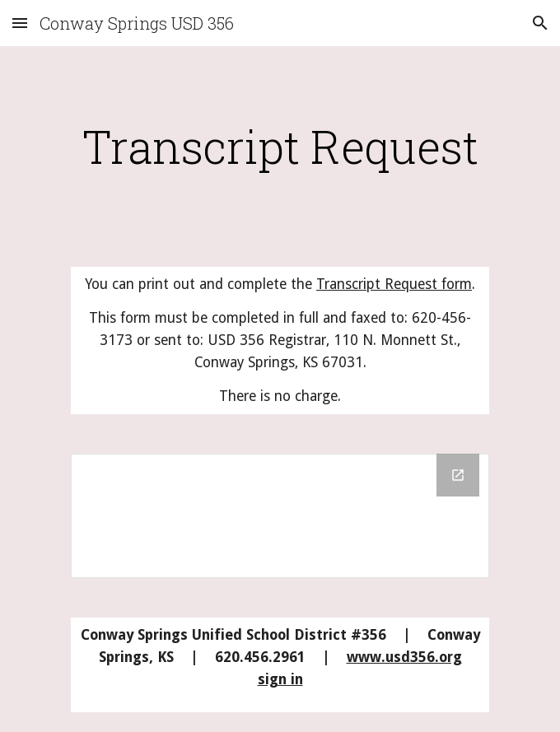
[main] (280, 147)
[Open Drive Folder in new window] (458, 475)
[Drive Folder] (280, 516)
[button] (20, 23)
